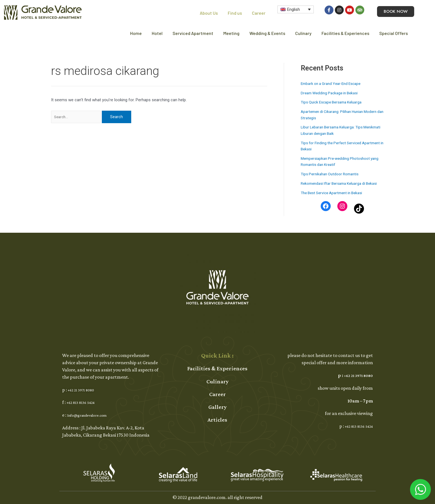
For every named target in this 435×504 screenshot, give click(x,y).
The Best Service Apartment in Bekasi (335, 199)
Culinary (303, 33)
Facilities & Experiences (345, 33)
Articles (217, 420)
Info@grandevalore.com (93, 415)
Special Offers (394, 33)
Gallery (217, 407)
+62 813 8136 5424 (84, 402)
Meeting (231, 33)
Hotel (157, 33)
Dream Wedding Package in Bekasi (332, 93)
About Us (209, 13)
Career (259, 13)
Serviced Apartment (193, 33)
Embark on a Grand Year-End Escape (334, 83)
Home (136, 33)
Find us (235, 13)
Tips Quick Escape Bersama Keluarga (335, 102)
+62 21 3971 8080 (84, 390)
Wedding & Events (267, 33)
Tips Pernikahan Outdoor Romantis (332, 174)
